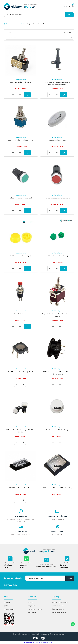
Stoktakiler (12, 33)
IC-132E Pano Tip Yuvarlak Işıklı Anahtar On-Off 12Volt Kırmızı (57, 373)
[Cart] (73, 6)
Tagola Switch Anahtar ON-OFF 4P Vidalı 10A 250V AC (57, 315)
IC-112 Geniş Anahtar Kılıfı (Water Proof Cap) (57, 488)
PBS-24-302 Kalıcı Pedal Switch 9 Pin (21, 140)
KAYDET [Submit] (70, 578)
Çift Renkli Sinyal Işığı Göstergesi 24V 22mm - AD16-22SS (21, 431)
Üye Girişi (6, 606)
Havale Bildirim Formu (35, 609)
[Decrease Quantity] (13, 95)
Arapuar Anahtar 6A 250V (57, 140)
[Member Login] (69, 6)
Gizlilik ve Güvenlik (58, 606)
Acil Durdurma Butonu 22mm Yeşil (21, 198)
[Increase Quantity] (20, 95)
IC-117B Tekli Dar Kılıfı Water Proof (21, 488)
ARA (70, 15)
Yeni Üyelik (7, 603)
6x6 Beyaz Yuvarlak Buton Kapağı (57, 430)
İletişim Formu (32, 606)
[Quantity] (17, 95)
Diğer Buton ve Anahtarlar (36, 24)
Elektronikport (21, 79)
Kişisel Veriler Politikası (59, 612)
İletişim (30, 603)
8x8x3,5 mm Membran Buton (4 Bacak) (21, 372)
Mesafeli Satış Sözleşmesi (60, 603)
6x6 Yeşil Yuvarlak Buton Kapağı (57, 256)
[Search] (39, 15)
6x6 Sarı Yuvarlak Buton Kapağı (21, 256)
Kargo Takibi (32, 612)
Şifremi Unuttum (9, 609)
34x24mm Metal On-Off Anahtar (21, 82)
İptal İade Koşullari (58, 609)
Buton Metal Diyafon (21, 314)
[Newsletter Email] (50, 578)
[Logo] (20, 6)
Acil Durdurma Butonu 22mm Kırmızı (57, 198)
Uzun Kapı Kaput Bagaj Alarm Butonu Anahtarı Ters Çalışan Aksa (57, 83)
